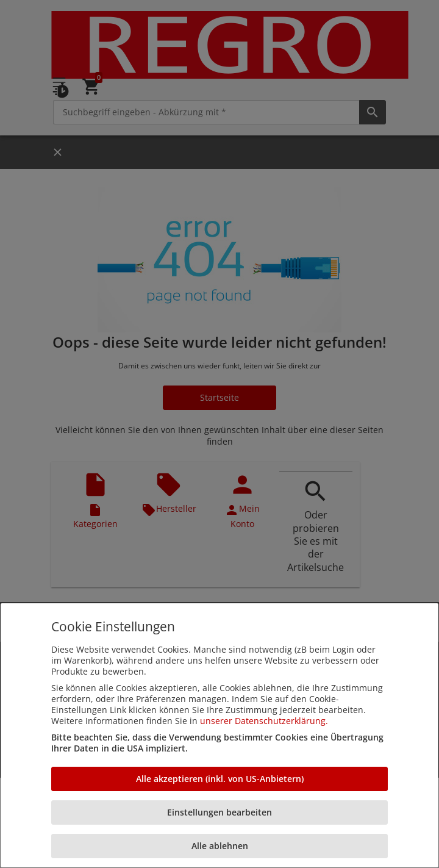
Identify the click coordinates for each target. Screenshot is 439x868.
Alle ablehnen (220, 846)
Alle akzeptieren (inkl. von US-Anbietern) (220, 779)
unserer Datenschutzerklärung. (264, 721)
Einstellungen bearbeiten (220, 812)
